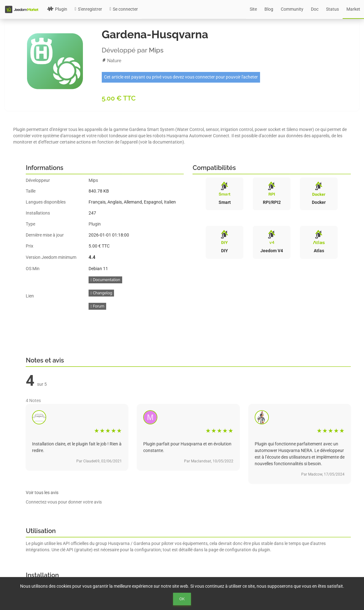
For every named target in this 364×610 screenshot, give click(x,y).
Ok (182, 599)
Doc (315, 9)
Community (292, 9)
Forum (97, 306)
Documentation (105, 280)
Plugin (57, 9)
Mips (156, 50)
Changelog (101, 293)
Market (353, 9)
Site (253, 9)
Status (332, 9)
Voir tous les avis (42, 493)
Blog (269, 9)
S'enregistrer (88, 9)
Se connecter (124, 9)
